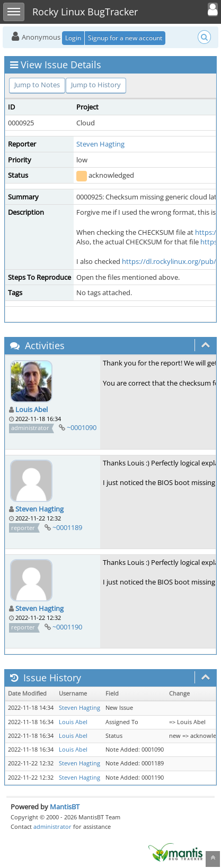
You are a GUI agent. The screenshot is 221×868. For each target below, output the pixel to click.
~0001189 (67, 527)
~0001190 (67, 627)
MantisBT (65, 807)
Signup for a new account (125, 38)
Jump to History (96, 85)
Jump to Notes (37, 85)
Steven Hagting (100, 144)
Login (73, 38)
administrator (52, 826)
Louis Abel (32, 409)
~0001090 (82, 427)
